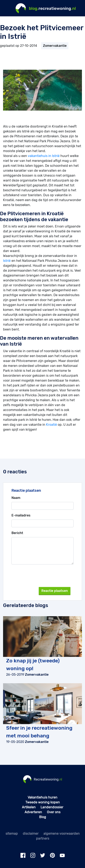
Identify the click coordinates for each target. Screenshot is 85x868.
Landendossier (52, 807)
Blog (43, 817)
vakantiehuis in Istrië (44, 156)
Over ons (54, 812)
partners (43, 838)
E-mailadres (21, 515)
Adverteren (33, 812)
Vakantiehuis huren (42, 797)
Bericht (17, 533)
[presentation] (45, 576)
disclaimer (31, 834)
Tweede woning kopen (43, 802)
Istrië (7, 261)
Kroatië (52, 425)
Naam (16, 498)
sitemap (12, 834)
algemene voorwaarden (62, 834)
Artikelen (29, 807)
